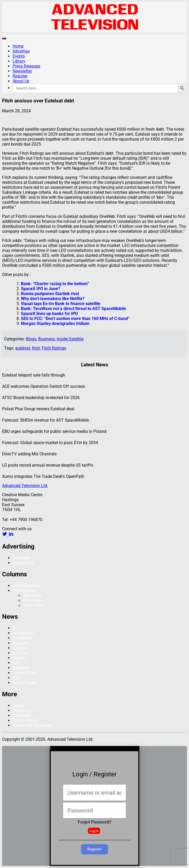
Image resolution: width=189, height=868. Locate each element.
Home (18, 46)
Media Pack (23, 563)
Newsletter (22, 71)
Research (21, 668)
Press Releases (26, 66)
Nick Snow (33, 596)
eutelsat (23, 348)
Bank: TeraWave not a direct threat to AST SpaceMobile (73, 309)
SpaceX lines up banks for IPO (49, 314)
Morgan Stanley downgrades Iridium (55, 324)
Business (47, 339)
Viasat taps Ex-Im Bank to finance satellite (61, 304)
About (18, 706)
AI (14, 628)
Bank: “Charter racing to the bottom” (55, 284)
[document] (94, 806)
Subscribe (22, 715)
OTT (17, 663)
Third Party (33, 606)
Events (19, 56)
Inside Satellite (70, 339)
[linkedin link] (11, 535)
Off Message (24, 591)
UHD (17, 678)
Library (19, 61)
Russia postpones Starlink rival (50, 294)
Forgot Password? (95, 822)
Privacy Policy (25, 720)
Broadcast (22, 638)
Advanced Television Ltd (25, 486)
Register (20, 76)
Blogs (31, 339)
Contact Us (23, 711)
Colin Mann (34, 601)
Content (20, 648)
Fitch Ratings (54, 348)
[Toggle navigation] (4, 38)
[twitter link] (5, 535)
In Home (20, 653)
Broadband (23, 633)
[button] (94, 748)
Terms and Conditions (33, 725)
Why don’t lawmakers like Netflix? (53, 299)
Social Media (25, 673)
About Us (21, 81)
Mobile (19, 658)
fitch (36, 348)
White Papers (25, 683)
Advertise (21, 51)
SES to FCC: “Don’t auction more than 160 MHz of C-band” (75, 319)
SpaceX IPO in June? (41, 289)
